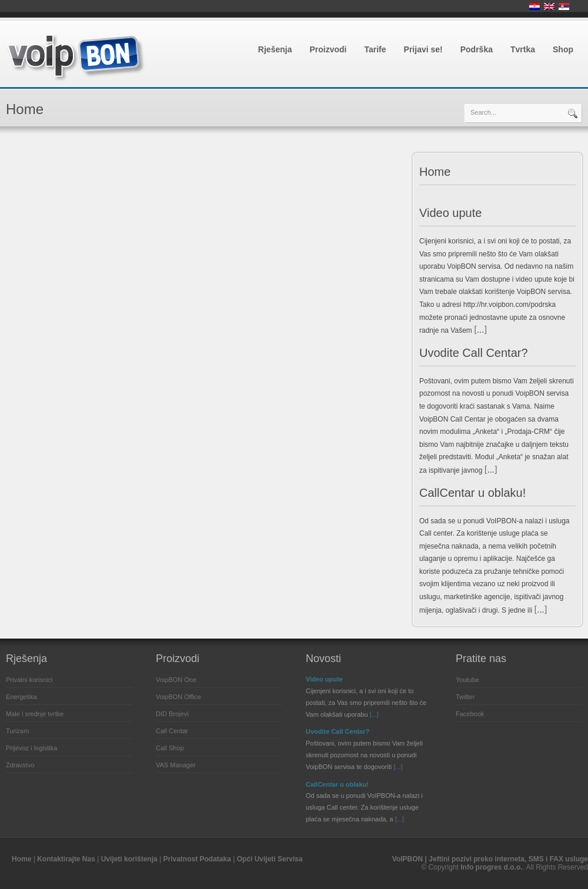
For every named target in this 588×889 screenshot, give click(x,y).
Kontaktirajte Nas (66, 859)
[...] (480, 330)
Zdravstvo (20, 765)
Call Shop (170, 748)
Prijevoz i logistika (31, 748)
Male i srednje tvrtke (35, 714)
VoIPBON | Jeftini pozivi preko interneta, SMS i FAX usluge (490, 859)
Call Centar (172, 731)
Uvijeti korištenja (129, 859)
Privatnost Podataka (197, 859)
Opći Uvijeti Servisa (270, 859)
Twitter (465, 697)
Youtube (467, 680)
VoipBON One (176, 680)
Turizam (17, 731)
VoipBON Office (178, 697)
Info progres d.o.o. (491, 867)
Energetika (21, 697)
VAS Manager (176, 765)
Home (435, 172)
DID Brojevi (172, 714)
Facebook (470, 714)
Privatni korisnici (29, 680)
